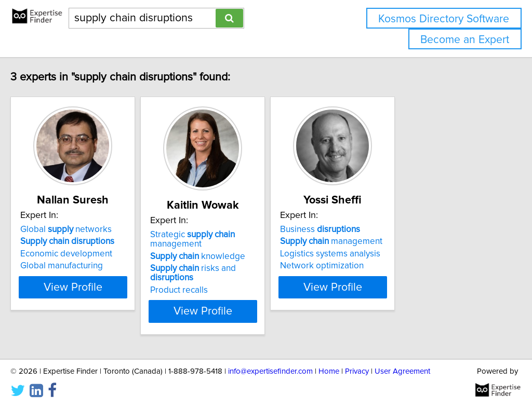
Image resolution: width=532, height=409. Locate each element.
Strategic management (240, 239)
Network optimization (396, 266)
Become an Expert (465, 40)
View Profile (108, 296)
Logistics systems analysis (404, 254)
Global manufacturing (83, 266)
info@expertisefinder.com (270, 371)
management (405, 241)
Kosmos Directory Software (444, 19)
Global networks (88, 229)
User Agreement (402, 371)
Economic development (88, 254)
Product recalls (227, 281)
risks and (263, 268)
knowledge (245, 256)
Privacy (357, 371)
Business (394, 229)
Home (329, 371)
